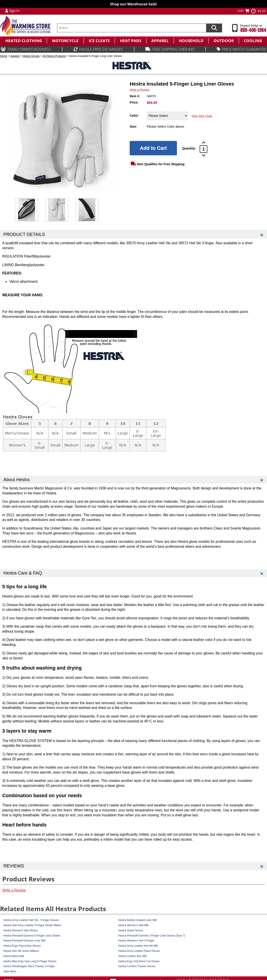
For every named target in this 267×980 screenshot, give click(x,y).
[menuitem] (23, 41)
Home (4, 56)
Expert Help (251, 25)
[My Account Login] (7, 11)
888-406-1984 (253, 30)
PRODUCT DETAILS (24, 234)
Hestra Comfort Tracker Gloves (137, 966)
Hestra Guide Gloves (131, 930)
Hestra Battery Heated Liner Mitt (137, 920)
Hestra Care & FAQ (23, 573)
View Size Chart (202, 116)
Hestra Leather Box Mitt (132, 956)
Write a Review (139, 90)
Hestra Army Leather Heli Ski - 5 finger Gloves (31, 920)
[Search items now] (214, 28)
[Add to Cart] (153, 148)
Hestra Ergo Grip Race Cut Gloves (139, 961)
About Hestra (16, 480)
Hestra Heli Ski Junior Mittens (21, 951)
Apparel (15, 56)
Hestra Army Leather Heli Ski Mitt (138, 946)
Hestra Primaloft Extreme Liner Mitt (24, 941)
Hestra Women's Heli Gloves (21, 930)
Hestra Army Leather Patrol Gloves (139, 951)
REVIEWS (14, 866)
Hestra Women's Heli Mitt (133, 925)
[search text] (131, 28)
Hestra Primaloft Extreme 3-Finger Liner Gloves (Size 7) (152, 936)
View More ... (11, 971)
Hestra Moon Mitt (14, 956)
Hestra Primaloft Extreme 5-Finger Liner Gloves (32, 936)
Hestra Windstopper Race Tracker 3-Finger (29, 966)
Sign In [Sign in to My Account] (14, 11)
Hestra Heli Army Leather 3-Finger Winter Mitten (32, 925)
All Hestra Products (54, 56)
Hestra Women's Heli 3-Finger (136, 941)
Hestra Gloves (31, 56)
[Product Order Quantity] (204, 149)
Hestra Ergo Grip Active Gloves (22, 946)
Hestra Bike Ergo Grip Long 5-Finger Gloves (30, 961)
